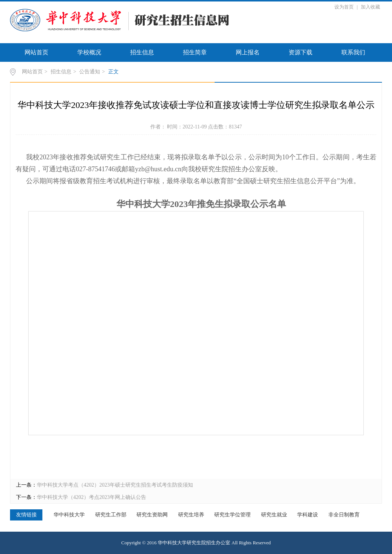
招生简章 (195, 52)
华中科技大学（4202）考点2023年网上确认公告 (91, 497)
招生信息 (142, 52)
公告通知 (90, 72)
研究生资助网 (152, 515)
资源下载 (301, 52)
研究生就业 (274, 515)
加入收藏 (370, 7)
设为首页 (345, 7)
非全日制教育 (344, 515)
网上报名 (248, 52)
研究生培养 (191, 515)
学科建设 (308, 515)
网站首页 (36, 52)
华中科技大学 (69, 515)
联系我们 (353, 52)
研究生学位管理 (232, 515)
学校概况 (89, 52)
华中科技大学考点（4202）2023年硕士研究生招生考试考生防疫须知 (115, 485)
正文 (113, 72)
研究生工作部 (111, 515)
